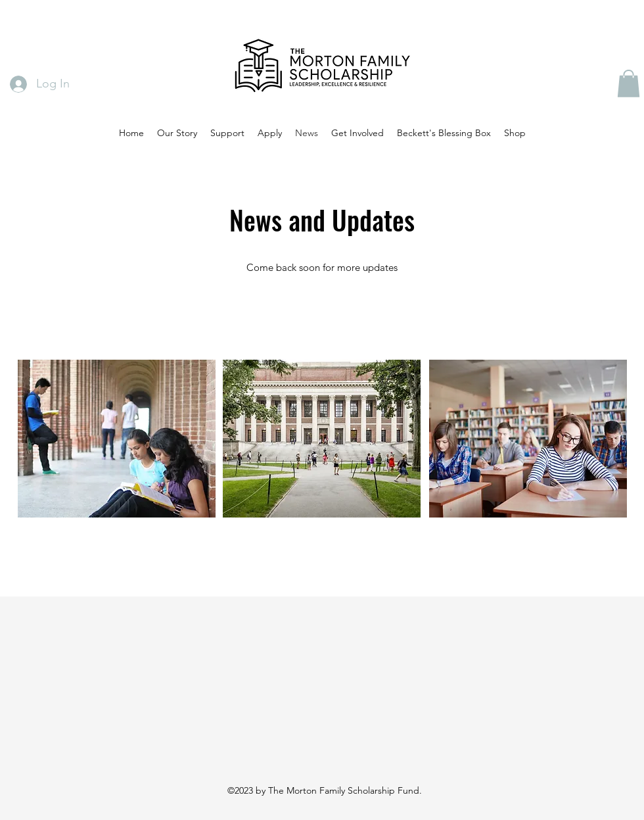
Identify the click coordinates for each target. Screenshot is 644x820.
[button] (629, 84)
